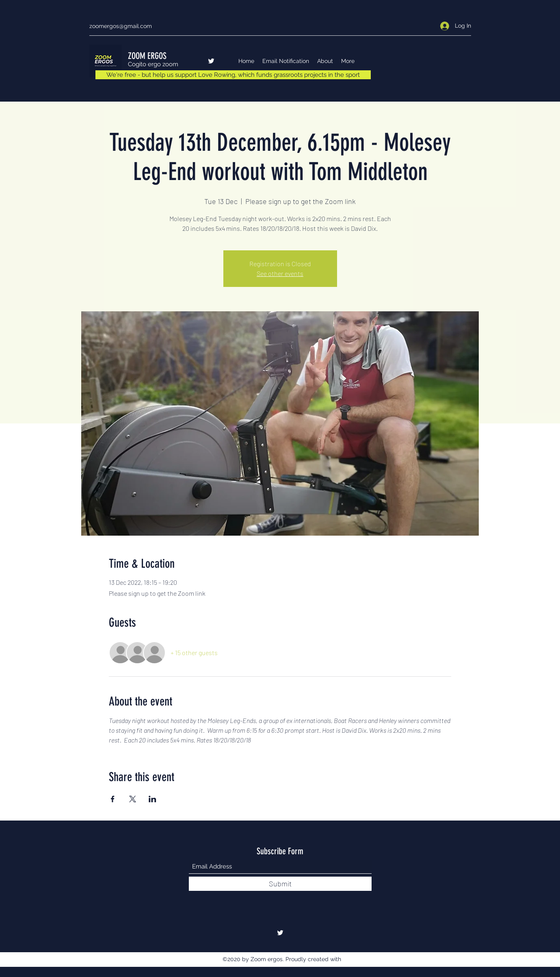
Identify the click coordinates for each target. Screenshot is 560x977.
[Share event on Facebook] (113, 799)
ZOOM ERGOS (147, 56)
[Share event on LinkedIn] (152, 799)
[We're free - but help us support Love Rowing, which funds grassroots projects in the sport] (233, 75)
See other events (280, 273)
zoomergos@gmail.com (121, 26)
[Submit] (280, 884)
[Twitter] (211, 61)
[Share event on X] (133, 799)
